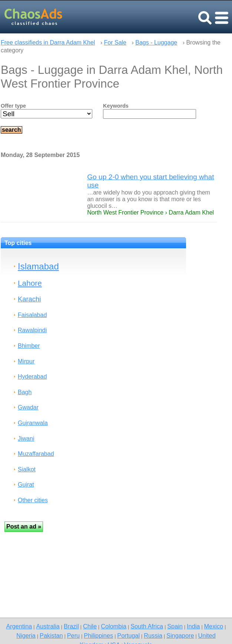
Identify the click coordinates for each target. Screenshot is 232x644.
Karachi (29, 299)
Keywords (116, 106)
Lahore (30, 283)
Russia (153, 635)
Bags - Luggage (156, 43)
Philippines (98, 635)
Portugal (128, 635)
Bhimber (29, 346)
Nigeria (26, 635)
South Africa (147, 626)
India (193, 626)
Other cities (33, 500)
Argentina (19, 626)
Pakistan (51, 635)
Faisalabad (32, 315)
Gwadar (28, 407)
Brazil (71, 626)
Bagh (25, 392)
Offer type (13, 106)
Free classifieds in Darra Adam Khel (48, 43)
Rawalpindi (32, 330)
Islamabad (38, 266)
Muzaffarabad (36, 454)
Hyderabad (32, 377)
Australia (48, 626)
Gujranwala (33, 423)
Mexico (214, 626)
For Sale (115, 43)
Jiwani (26, 439)
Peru (73, 635)
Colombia (114, 626)
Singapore (180, 635)
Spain (175, 626)
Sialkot (27, 469)
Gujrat (26, 485)
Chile (90, 626)
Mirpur (26, 361)
